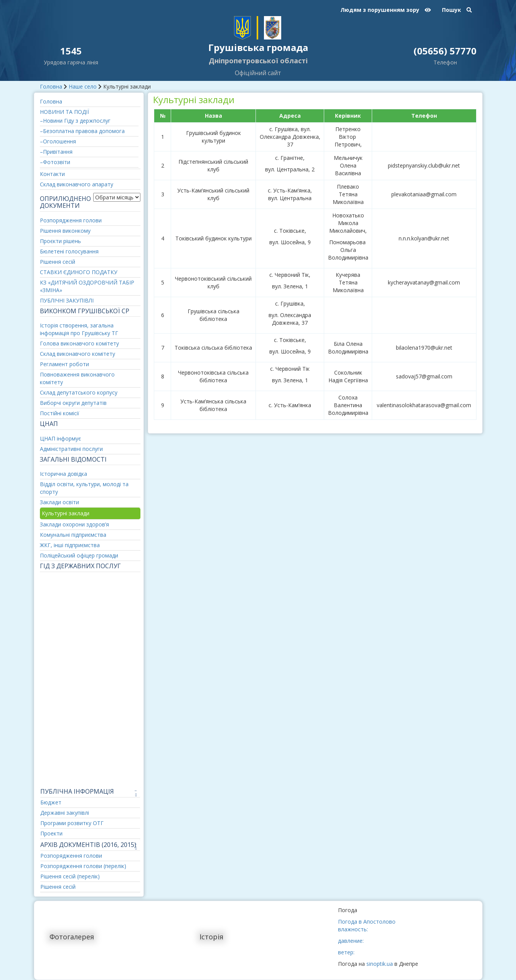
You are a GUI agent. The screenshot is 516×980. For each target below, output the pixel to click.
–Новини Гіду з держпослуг (75, 121)
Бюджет (51, 802)
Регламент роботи (64, 364)
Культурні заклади (66, 513)
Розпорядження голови (71, 220)
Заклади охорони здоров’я (74, 524)
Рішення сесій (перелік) (70, 876)
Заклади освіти (59, 502)
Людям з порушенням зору (386, 10)
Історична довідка (63, 474)
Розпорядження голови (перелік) (83, 866)
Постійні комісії (60, 413)
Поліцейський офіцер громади (79, 555)
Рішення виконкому (65, 231)
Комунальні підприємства (73, 535)
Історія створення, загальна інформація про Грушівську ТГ (79, 329)
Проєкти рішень (60, 241)
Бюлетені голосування (69, 251)
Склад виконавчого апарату (77, 184)
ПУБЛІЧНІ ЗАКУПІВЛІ (67, 300)
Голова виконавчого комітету (79, 343)
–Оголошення (58, 141)
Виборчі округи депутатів (73, 403)
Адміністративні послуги (71, 449)
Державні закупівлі (65, 813)
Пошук (457, 10)
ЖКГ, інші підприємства (70, 545)
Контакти (52, 174)
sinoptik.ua (380, 964)
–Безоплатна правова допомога (82, 131)
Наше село (83, 86)
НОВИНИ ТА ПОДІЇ (64, 112)
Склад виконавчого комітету (77, 354)
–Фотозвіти (55, 162)
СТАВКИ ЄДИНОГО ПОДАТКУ (79, 272)
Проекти (51, 833)
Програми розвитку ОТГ (72, 823)
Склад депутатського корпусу (79, 392)
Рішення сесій (58, 262)
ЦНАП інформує (60, 438)
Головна (51, 86)
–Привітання (56, 152)
